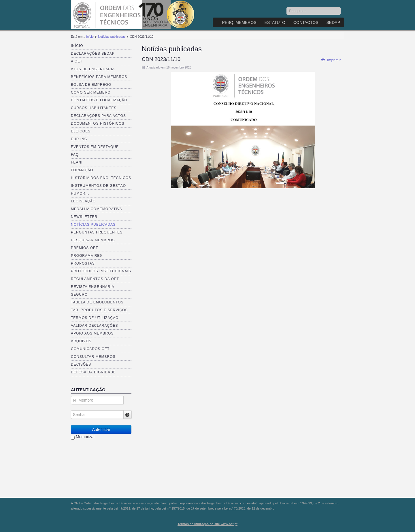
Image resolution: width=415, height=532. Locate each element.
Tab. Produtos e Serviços (99, 310)
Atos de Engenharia (93, 69)
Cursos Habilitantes (94, 108)
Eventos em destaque (95, 147)
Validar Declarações (95, 326)
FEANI (77, 162)
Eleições (81, 131)
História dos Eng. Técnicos (101, 178)
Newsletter (84, 217)
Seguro (79, 294)
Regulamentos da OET (95, 279)
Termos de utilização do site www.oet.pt (207, 524)
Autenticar (101, 430)
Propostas (83, 263)
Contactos (306, 22)
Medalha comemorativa (97, 209)
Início (90, 37)
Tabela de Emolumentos (97, 302)
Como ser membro (91, 92)
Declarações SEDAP (93, 54)
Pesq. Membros (239, 22)
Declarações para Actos (98, 116)
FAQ (75, 155)
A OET (77, 61)
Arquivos (81, 341)
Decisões (81, 364)
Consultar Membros (93, 357)
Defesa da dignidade (93, 372)
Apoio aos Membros (92, 333)
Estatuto (275, 22)
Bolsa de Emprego (91, 85)
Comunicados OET (90, 349)
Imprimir (331, 60)
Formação (82, 170)
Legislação (83, 201)
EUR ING (79, 139)
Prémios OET (84, 248)
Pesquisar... (287, 7)
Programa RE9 (86, 256)
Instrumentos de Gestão (98, 186)
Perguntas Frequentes (97, 232)
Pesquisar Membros (93, 240)
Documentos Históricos (98, 124)
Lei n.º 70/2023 (235, 508)
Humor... (80, 193)
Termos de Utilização (95, 318)
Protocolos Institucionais (101, 271)
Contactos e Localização (99, 100)
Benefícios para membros (99, 77)
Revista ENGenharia (93, 287)
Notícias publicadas (112, 37)
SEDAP (333, 22)
